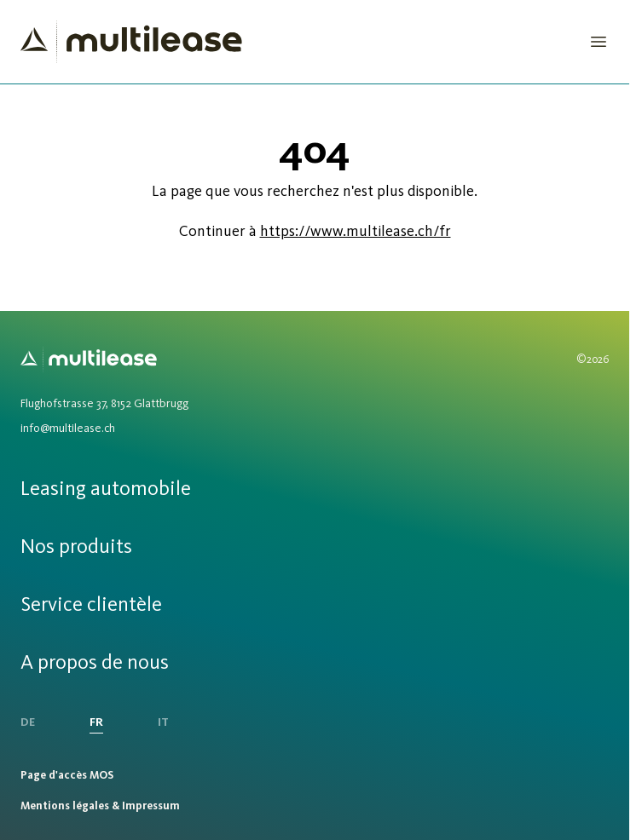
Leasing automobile (106, 488)
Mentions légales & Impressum (100, 805)
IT (163, 722)
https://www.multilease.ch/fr (356, 231)
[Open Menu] (599, 42)
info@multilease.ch (68, 428)
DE (28, 722)
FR (96, 722)
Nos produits (76, 546)
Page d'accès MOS (67, 775)
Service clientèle (91, 604)
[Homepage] (131, 42)
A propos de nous (95, 662)
